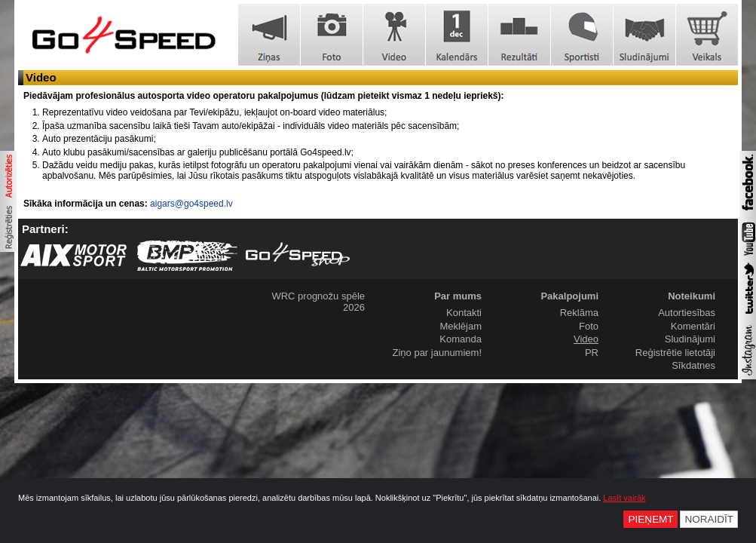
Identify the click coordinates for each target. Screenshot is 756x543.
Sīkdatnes (693, 365)
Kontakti (464, 313)
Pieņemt (650, 519)
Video (586, 339)
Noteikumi (692, 296)
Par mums (458, 296)
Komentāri (693, 326)
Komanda (461, 339)
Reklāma (579, 313)
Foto (589, 326)
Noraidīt (709, 519)
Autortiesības (687, 313)
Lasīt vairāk (624, 498)
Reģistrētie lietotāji (675, 353)
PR (592, 353)
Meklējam (461, 326)
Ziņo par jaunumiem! (438, 353)
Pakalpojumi (569, 296)
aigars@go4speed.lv (191, 204)
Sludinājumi (690, 339)
